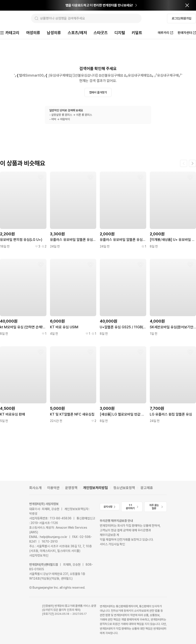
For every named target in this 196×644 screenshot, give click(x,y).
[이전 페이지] (184, 164)
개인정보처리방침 (95, 488)
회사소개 (35, 488)
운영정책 (71, 488)
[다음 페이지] (192, 164)
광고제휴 (147, 488)
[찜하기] (41, 178)
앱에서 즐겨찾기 (98, 93)
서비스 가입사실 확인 (112, 544)
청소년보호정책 (124, 488)
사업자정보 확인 (39, 555)
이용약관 (53, 488)
